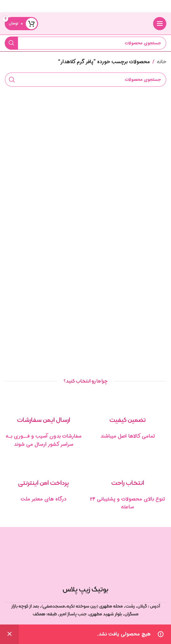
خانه (162, 62)
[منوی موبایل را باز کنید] (160, 24)
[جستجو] (85, 43)
